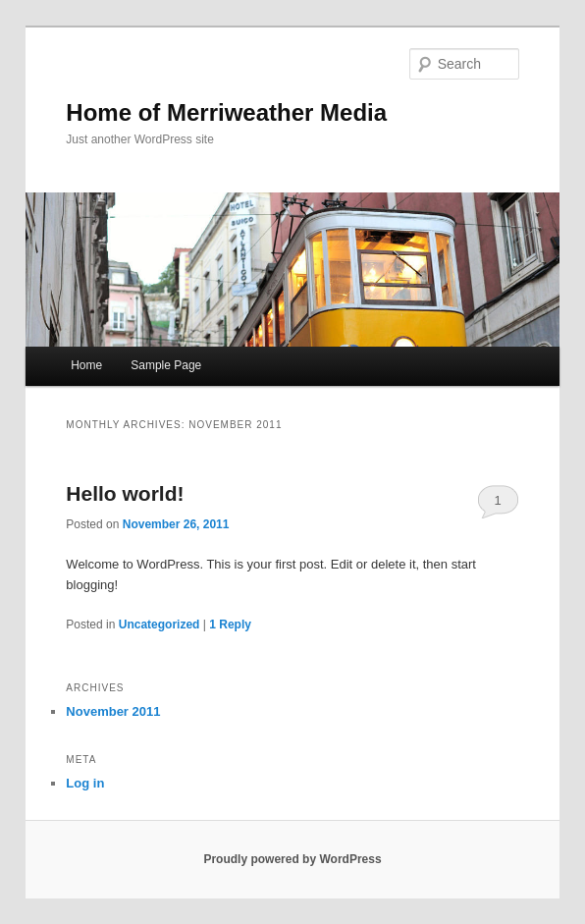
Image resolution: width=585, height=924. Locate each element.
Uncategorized (160, 625)
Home (86, 365)
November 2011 (113, 711)
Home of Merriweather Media (226, 112)
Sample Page (166, 365)
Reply (230, 625)
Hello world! (125, 493)
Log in (85, 783)
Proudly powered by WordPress (292, 859)
